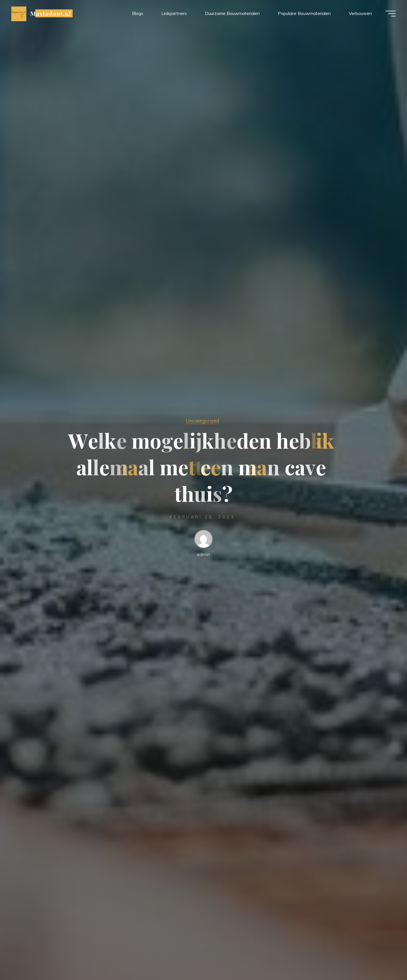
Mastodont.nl (51, 13)
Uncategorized (202, 421)
